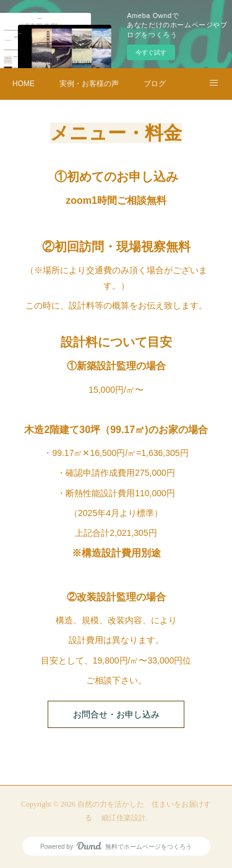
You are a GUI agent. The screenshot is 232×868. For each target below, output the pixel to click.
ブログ (155, 84)
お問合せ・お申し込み (116, 715)
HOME (24, 84)
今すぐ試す (151, 52)
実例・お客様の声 (89, 84)
